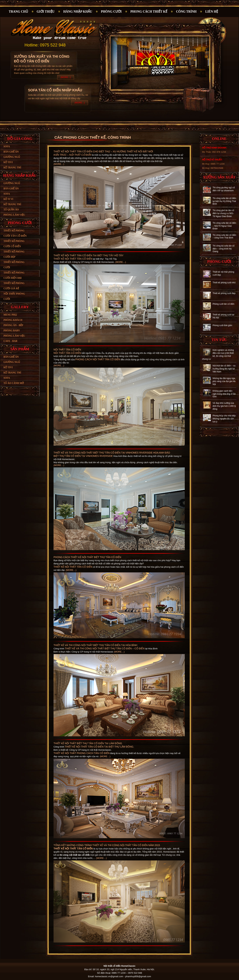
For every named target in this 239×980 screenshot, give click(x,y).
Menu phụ (10, 315)
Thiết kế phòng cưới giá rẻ (14, 286)
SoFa (7, 378)
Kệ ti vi (8, 199)
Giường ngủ (12, 157)
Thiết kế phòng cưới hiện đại (14, 275)
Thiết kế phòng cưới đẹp (14, 254)
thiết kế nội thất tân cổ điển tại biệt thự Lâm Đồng (99, 747)
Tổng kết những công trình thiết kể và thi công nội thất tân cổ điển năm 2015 (107, 845)
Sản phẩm (20, 349)
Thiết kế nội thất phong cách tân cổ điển (82, 753)
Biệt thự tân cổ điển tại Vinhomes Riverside (83, 456)
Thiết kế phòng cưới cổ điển (14, 244)
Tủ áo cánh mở (14, 383)
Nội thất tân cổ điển (67, 350)
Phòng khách (13, 320)
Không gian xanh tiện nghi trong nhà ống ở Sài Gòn (224, 394)
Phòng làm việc (14, 215)
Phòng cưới (111, 12)
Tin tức (219, 340)
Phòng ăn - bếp (13, 325)
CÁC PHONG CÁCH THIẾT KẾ (80, 137)
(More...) (66, 77)
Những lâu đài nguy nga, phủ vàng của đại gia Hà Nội (224, 381)
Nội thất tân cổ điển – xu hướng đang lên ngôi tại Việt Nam (224, 369)
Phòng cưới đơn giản (222, 325)
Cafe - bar (10, 341)
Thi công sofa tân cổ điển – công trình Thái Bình (224, 236)
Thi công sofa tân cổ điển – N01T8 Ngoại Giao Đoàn (224, 226)
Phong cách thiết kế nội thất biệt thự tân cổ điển (87, 557)
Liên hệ (212, 12)
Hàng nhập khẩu (78, 12)
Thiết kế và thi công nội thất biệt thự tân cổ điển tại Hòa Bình (95, 645)
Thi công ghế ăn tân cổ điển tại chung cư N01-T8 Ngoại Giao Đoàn (223, 213)
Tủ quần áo (11, 210)
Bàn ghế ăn (11, 152)
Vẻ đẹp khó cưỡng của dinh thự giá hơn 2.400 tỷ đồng (224, 406)
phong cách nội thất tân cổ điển (98, 359)
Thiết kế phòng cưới (14, 265)
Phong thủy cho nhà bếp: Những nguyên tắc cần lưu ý (224, 419)
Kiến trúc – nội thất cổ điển (72, 155)
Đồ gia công (20, 139)
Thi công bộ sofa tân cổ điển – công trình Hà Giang (224, 249)
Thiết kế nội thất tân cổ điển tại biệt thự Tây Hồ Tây (88, 255)
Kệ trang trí (12, 168)
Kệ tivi (8, 162)
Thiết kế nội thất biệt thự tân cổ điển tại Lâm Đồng (88, 743)
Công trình (186, 12)
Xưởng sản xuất (219, 177)
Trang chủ (18, 12)
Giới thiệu (46, 12)
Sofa (7, 146)
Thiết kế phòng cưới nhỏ (224, 283)
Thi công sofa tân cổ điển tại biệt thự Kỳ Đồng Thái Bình (224, 201)
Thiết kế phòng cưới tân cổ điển (15, 233)
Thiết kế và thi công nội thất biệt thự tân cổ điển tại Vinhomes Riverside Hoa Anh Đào (112, 453)
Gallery (20, 307)
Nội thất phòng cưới (14, 296)
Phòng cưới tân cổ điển (223, 304)
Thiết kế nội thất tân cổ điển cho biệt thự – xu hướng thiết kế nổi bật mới (103, 151)
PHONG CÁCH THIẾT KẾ (149, 12)
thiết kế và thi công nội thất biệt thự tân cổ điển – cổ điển (105, 648)
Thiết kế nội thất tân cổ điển (73, 259)
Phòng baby (12, 331)
